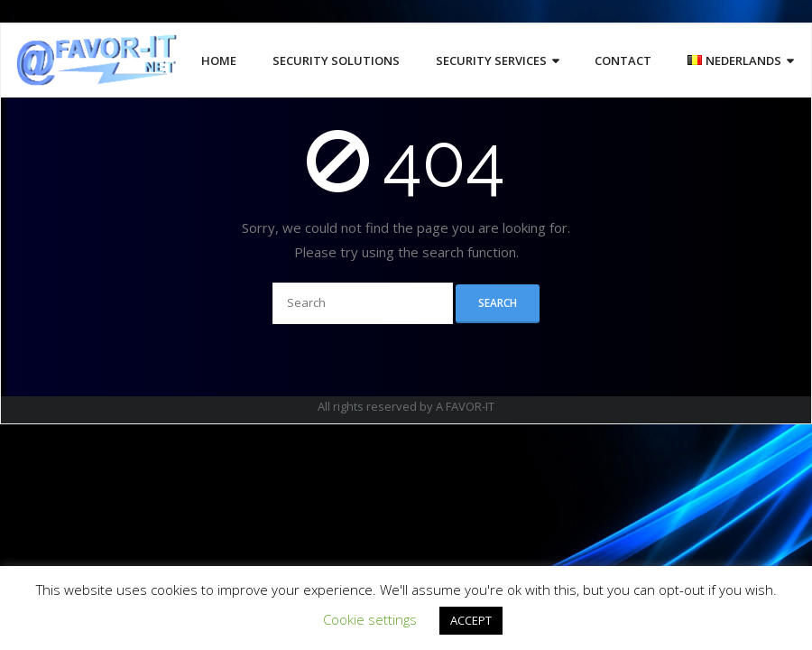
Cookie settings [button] (370, 619)
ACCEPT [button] (471, 620)
